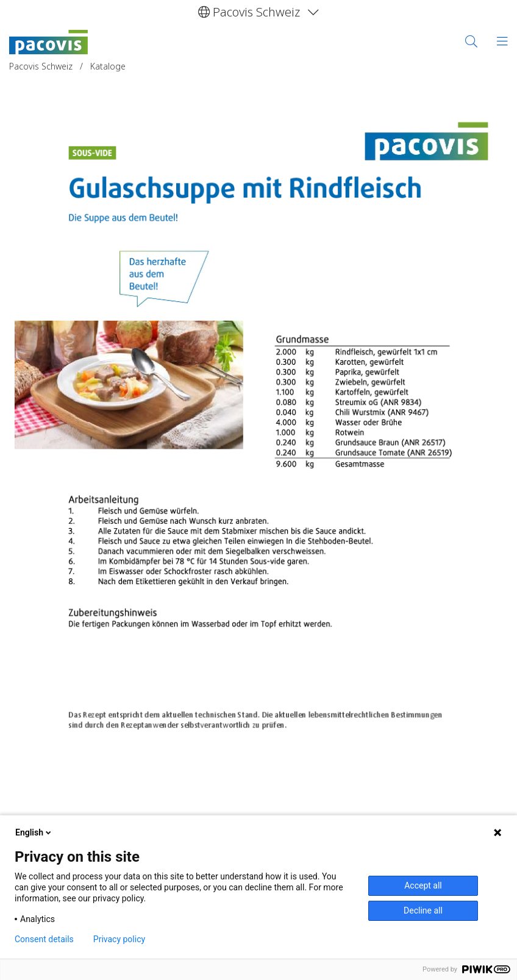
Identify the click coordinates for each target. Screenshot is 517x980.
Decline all (423, 910)
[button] (258, 12)
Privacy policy (119, 939)
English (34, 832)
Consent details (44, 939)
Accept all (423, 885)
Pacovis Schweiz (42, 66)
